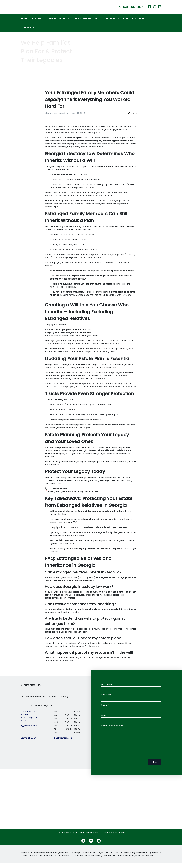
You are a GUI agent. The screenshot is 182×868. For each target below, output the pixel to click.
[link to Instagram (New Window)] (155, 9)
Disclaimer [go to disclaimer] (120, 837)
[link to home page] (32, 9)
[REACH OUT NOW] (32, 76)
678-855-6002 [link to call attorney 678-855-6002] (30, 730)
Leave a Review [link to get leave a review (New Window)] (31, 743)
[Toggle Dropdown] (44, 23)
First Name (106, 689)
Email (104, 720)
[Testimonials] (112, 23)
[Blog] (126, 23)
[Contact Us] (28, 32)
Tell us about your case (113, 730)
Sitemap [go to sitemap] (108, 837)
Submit (154, 767)
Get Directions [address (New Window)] (63, 743)
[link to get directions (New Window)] (35, 721)
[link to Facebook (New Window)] (150, 9)
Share (133, 118)
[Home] (24, 23)
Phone (104, 710)
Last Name (106, 699)
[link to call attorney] (129, 9)
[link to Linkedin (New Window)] (160, 9)
